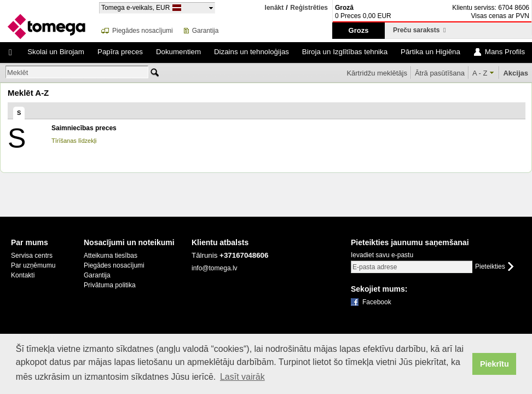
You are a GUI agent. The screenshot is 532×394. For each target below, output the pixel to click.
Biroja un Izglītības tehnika (345, 52)
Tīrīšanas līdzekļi (74, 141)
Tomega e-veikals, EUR (135, 7)
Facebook (377, 302)
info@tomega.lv (215, 268)
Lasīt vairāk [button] (242, 377)
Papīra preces (120, 52)
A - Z (480, 73)
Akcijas (516, 73)
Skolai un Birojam (56, 52)
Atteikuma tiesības (111, 256)
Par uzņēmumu (33, 265)
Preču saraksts (419, 30)
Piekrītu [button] (495, 364)
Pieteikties (490, 267)
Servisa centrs (32, 256)
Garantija (206, 31)
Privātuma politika (110, 285)
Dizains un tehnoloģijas (251, 52)
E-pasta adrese (375, 267)
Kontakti (23, 275)
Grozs (359, 30)
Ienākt (274, 8)
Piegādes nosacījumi (143, 31)
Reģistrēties (309, 8)
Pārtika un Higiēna (430, 52)
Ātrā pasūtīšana (440, 73)
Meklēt (18, 73)
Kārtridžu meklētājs (377, 73)
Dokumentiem (178, 52)
